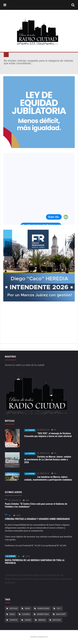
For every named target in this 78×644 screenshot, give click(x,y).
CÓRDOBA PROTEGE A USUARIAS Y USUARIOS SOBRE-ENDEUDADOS (37, 519)
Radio (28, 609)
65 (54, 453)
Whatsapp (61, 614)
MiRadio (42, 620)
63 (54, 473)
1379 (26, 556)
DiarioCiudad (43, 609)
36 (54, 430)
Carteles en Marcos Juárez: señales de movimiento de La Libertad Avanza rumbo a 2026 (48, 460)
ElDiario (26, 614)
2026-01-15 (43, 473)
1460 (17, 515)
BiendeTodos (43, 614)
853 (26, 500)
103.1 (59, 609)
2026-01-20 (43, 430)
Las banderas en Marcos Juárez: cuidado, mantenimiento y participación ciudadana (48, 478)
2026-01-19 (43, 453)
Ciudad (28, 620)
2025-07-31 (15, 500)
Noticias (14, 609)
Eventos (13, 620)
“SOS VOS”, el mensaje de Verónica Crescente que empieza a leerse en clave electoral (48, 435)
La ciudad (30, 430)
